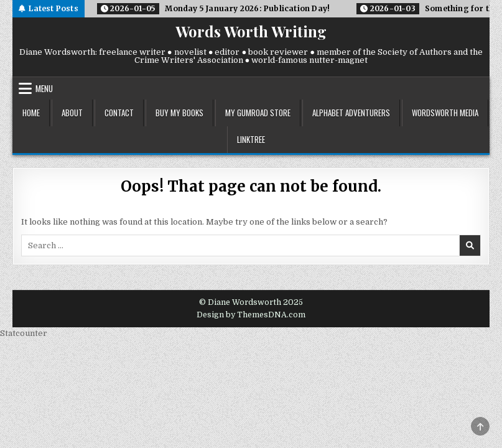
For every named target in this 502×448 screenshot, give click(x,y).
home (31, 113)
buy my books (179, 113)
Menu (44, 88)
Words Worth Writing (251, 31)
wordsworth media (445, 113)
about (72, 113)
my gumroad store (258, 113)
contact (119, 113)
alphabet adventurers (351, 113)
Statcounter (24, 333)
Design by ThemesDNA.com (251, 315)
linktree (251, 139)
